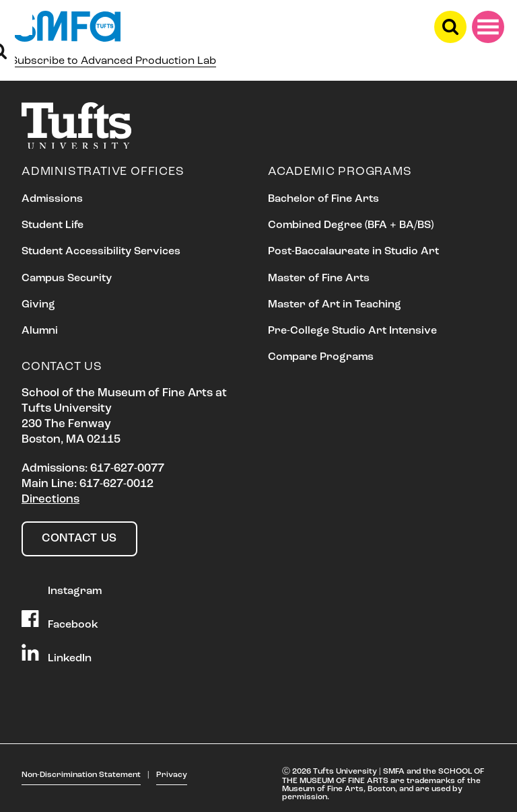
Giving (38, 305)
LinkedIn (57, 654)
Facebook (60, 620)
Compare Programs (321, 357)
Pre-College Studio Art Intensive (352, 331)
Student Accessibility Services (101, 252)
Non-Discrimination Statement (81, 775)
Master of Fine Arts (319, 279)
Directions (50, 500)
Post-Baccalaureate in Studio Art (353, 252)
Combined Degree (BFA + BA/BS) (351, 225)
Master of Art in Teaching (335, 305)
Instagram (62, 587)
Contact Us (79, 539)
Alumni (40, 331)
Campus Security (67, 279)
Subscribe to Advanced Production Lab (113, 61)
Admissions (52, 199)
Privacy (172, 775)
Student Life (53, 225)
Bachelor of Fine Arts (323, 199)
